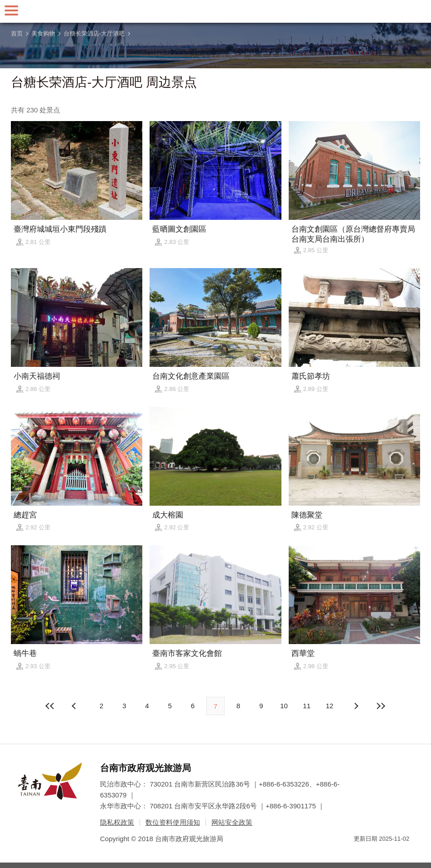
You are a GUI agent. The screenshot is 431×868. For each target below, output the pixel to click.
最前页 (50, 706)
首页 (17, 33)
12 (330, 706)
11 (307, 706)
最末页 (381, 706)
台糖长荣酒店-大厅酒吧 (94, 33)
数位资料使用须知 (173, 822)
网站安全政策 (232, 822)
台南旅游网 (215, 11)
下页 (75, 706)
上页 (356, 706)
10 (284, 706)
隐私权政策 (117, 822)
